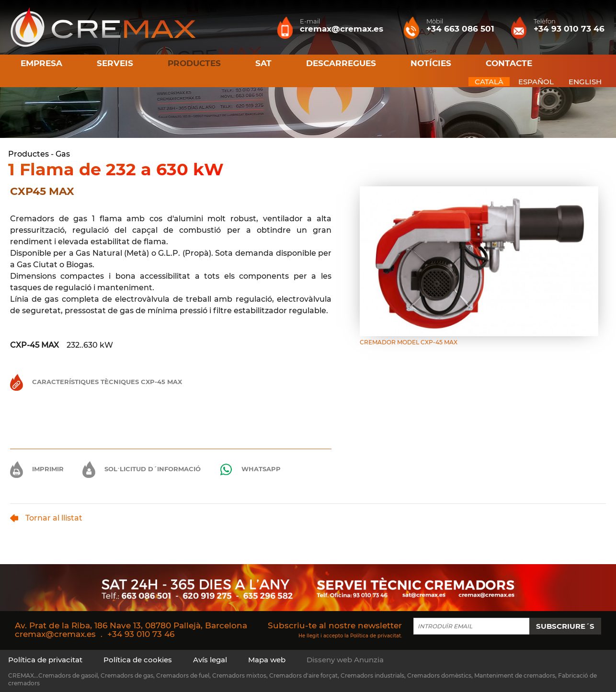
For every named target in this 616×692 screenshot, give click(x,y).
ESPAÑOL (536, 82)
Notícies (431, 63)
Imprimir (37, 469)
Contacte (509, 63)
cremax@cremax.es (55, 634)
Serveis (115, 63)
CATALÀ (489, 82)
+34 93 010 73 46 (141, 634)
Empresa (41, 63)
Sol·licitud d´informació (142, 469)
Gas (63, 154)
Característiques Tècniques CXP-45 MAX (96, 382)
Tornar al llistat (46, 518)
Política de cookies (138, 660)
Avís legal (210, 660)
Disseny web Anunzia (345, 660)
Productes (29, 154)
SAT (263, 63)
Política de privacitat (376, 636)
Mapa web (267, 660)
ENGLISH (585, 82)
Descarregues (341, 63)
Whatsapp (250, 470)
